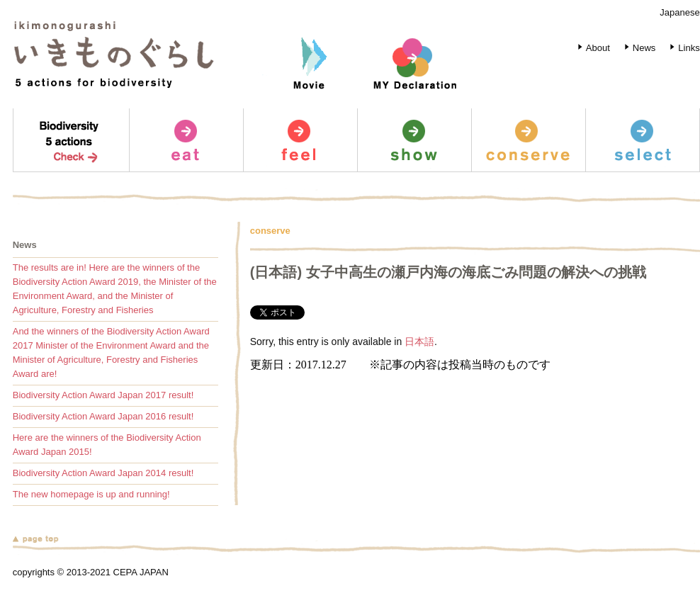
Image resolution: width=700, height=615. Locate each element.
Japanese (679, 12)
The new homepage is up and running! (91, 494)
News (638, 48)
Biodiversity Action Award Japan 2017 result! (103, 395)
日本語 (419, 342)
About (591, 48)
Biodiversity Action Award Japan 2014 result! (103, 473)
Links (682, 48)
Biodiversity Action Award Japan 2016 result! (103, 416)
